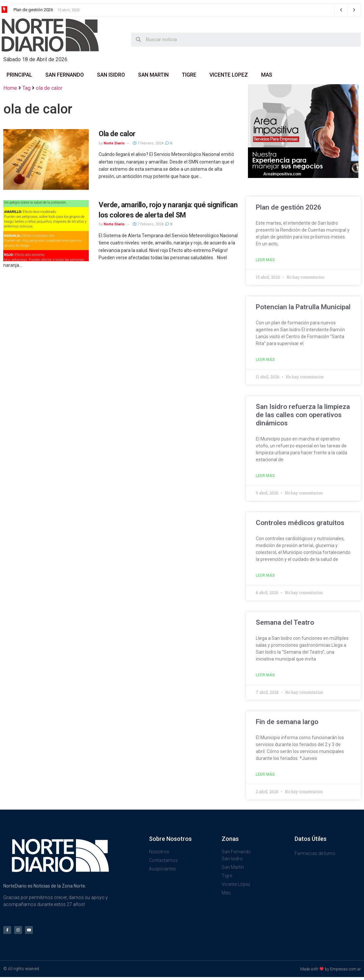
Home (10, 88)
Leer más (265, 260)
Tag (26, 88)
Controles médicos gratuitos (300, 523)
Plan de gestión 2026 (33, 10)
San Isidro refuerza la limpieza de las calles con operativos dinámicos (303, 415)
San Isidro (111, 75)
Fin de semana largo (287, 722)
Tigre (189, 75)
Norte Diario (114, 143)
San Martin (153, 75)
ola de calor (49, 88)
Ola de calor (117, 134)
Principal (19, 75)
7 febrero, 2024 (148, 143)
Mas (267, 75)
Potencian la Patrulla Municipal (303, 307)
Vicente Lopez (229, 75)
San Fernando (65, 75)
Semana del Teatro (285, 622)
